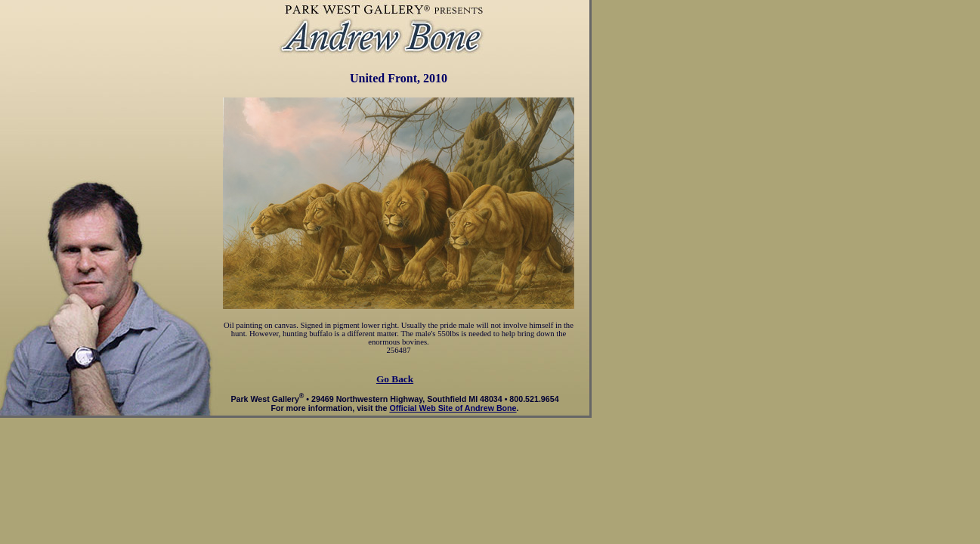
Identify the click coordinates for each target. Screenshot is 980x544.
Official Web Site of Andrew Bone (453, 408)
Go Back (395, 379)
